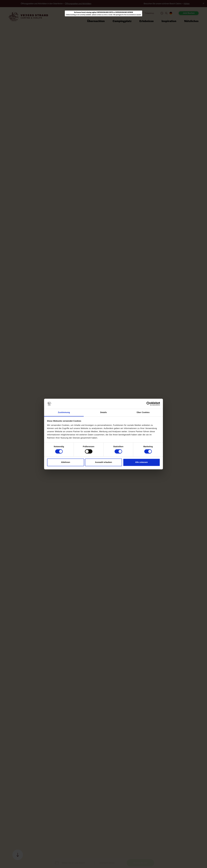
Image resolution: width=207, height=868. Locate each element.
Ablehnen (65, 462)
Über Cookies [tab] (143, 412)
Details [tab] (103, 412)
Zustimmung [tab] (64, 412)
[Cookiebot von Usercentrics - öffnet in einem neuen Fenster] (148, 404)
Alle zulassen (141, 462)
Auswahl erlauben (103, 462)
